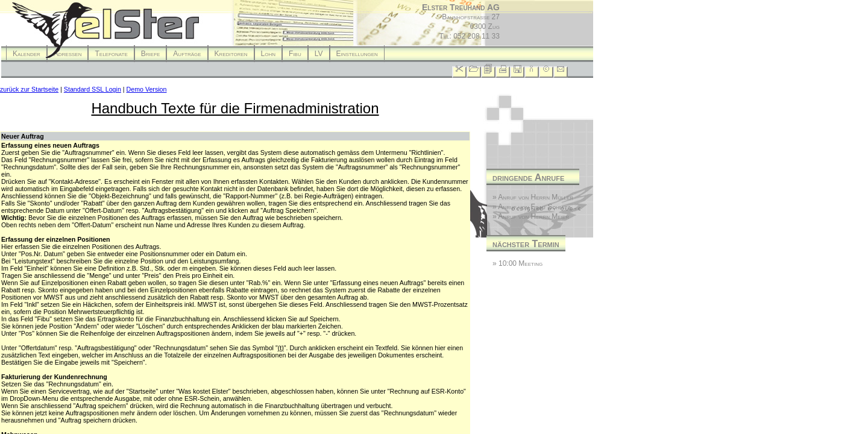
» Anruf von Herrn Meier (531, 216)
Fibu (295, 54)
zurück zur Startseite (29, 89)
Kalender (27, 54)
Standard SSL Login (93, 89)
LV (319, 54)
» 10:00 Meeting (517, 263)
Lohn (268, 54)
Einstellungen (357, 54)
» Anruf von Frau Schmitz (531, 207)
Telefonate (111, 54)
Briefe (151, 54)
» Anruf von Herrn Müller (533, 197)
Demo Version (147, 89)
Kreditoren (231, 54)
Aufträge (187, 54)
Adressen (68, 54)
